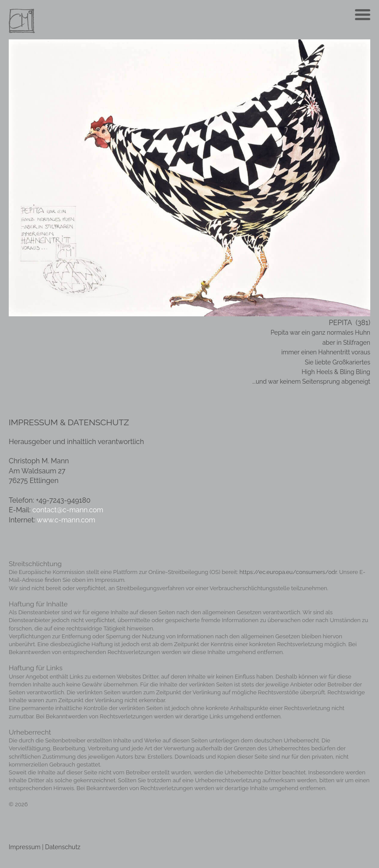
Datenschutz (63, 847)
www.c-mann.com (66, 520)
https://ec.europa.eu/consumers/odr (288, 572)
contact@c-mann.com (68, 510)
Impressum (25, 847)
